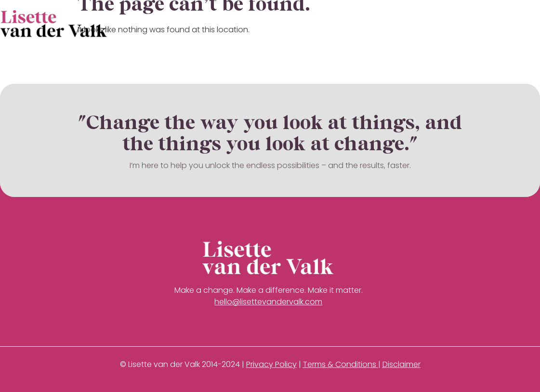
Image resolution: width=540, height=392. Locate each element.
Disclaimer (402, 364)
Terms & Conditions (340, 364)
